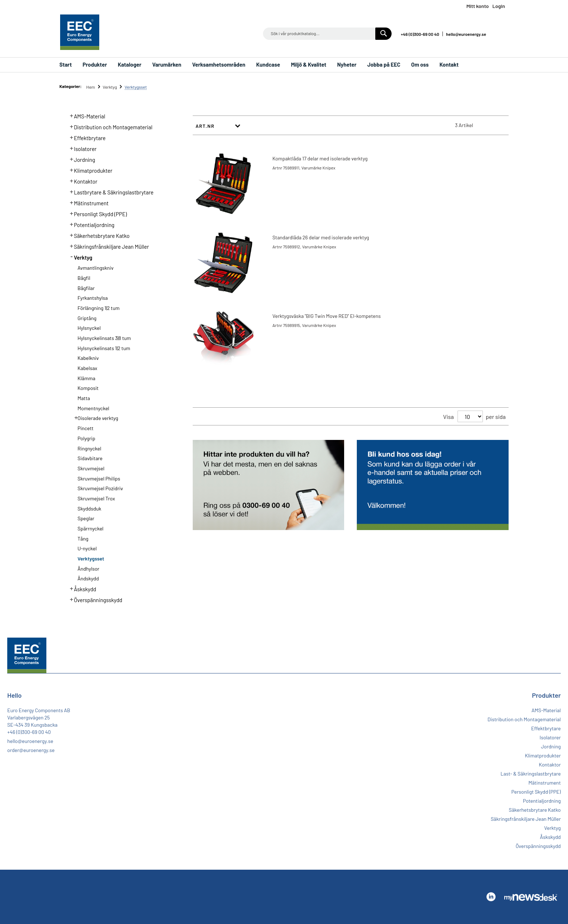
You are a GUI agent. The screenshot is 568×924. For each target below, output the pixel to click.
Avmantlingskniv (95, 268)
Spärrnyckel (91, 528)
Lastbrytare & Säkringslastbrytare (110, 192)
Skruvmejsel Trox (96, 498)
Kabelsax (87, 368)
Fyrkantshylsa (93, 298)
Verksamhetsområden (219, 64)
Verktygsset (91, 558)
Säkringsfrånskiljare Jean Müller (107, 246)
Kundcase (268, 64)
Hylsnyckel (89, 328)
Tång (83, 539)
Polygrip (86, 438)
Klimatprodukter (89, 170)
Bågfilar (86, 288)
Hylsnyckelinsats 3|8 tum (104, 338)
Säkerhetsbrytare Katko (98, 235)
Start (66, 64)
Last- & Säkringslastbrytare (531, 774)
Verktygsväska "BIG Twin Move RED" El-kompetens (327, 316)
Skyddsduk (89, 509)
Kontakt (449, 64)
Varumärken (167, 64)
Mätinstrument (87, 202)
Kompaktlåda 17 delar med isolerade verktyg (320, 158)
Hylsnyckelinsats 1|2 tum (104, 348)
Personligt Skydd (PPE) (96, 213)
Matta (84, 398)
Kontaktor (82, 181)
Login (499, 6)
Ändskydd (88, 578)
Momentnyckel (93, 408)
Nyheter (347, 64)
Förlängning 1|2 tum (99, 308)
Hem (91, 87)
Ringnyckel (89, 448)
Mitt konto (477, 6)
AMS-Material (85, 115)
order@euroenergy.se (31, 750)
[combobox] (327, 34)
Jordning (80, 159)
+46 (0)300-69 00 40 (420, 34)
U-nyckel (87, 548)
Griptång (87, 318)
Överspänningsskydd (94, 599)
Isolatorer (81, 148)
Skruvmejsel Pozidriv (100, 488)
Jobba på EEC (384, 64)
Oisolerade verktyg (94, 417)
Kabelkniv (88, 358)
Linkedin (502, 33)
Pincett (85, 428)
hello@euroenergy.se (466, 34)
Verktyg (110, 87)
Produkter (95, 64)
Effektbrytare (86, 137)
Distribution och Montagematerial (109, 126)
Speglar (86, 518)
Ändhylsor (88, 569)
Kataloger (130, 64)
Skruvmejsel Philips (99, 478)
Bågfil (84, 278)
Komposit (88, 388)
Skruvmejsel (91, 468)
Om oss (420, 64)
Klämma (86, 378)
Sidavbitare (90, 458)
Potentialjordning (90, 224)
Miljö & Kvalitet (309, 64)
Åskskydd (81, 588)
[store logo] (80, 32)
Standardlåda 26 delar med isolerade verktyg (321, 237)
